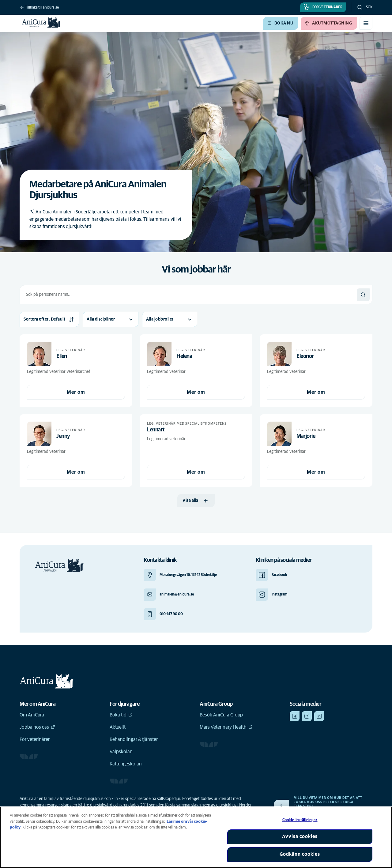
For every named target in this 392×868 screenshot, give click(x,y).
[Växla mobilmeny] (366, 23)
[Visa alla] (196, 501)
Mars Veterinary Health (226, 727)
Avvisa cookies (300, 836)
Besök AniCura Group (221, 715)
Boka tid (121, 715)
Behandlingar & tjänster (134, 739)
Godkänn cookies (300, 854)
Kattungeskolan (126, 764)
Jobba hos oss (37, 727)
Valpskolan (121, 752)
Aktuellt (118, 727)
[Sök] (363, 295)
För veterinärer (35, 739)
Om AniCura (32, 715)
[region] (196, 837)
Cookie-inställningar (300, 820)
